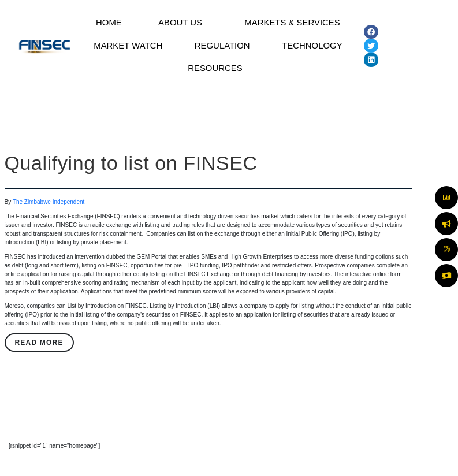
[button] (181, 25)
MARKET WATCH (128, 51)
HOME (108, 25)
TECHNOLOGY (312, 51)
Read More (39, 354)
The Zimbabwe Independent (49, 213)
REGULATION (223, 51)
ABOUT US (178, 25)
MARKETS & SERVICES (291, 25)
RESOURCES (215, 78)
